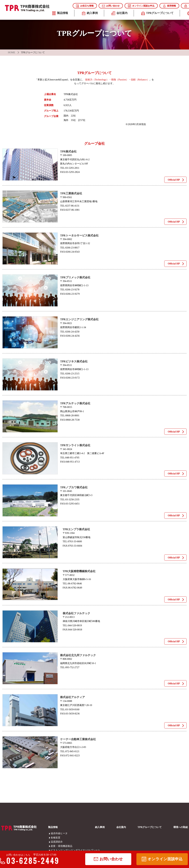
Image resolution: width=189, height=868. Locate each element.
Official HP (174, 180)
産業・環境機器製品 (53, 846)
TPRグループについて (157, 13)
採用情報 (169, 6)
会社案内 (119, 13)
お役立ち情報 (85, 6)
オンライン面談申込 (162, 859)
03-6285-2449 (30, 861)
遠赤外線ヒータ (53, 833)
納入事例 (90, 13)
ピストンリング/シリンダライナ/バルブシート (53, 850)
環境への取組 (181, 827)
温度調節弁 (53, 842)
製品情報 (60, 13)
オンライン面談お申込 (141, 6)
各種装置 (53, 838)
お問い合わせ (111, 6)
